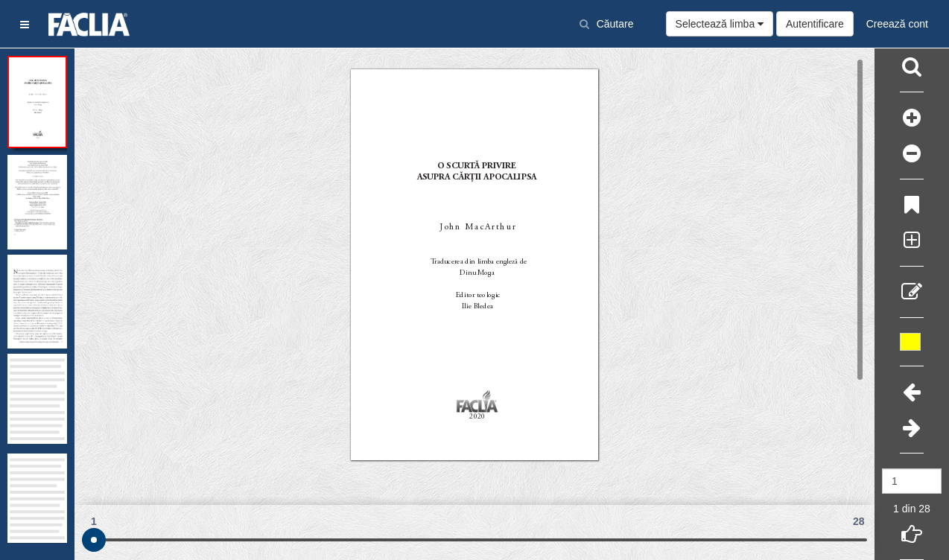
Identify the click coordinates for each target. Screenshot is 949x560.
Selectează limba (720, 24)
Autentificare (815, 24)
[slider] (94, 540)
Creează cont (897, 24)
